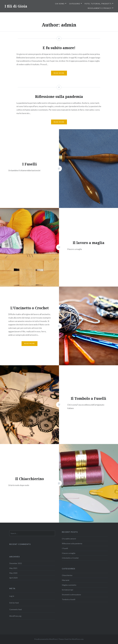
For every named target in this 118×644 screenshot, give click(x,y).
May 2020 (13, 573)
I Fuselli (65, 548)
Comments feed (15, 609)
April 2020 (13, 578)
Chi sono (60, 4)
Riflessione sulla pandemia (72, 543)
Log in (12, 596)
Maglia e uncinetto (69, 585)
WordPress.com (78, 639)
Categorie (75, 4)
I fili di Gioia (16, 6)
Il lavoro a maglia (69, 553)
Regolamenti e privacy (100, 8)
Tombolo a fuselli (69, 599)
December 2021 (16, 563)
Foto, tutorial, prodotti (98, 4)
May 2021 (13, 568)
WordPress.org (15, 616)
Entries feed (14, 603)
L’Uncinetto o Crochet (70, 558)
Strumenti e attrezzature (71, 595)
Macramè (66, 580)
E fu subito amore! (69, 539)
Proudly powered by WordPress (46, 639)
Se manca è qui (67, 590)
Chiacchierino (67, 575)
